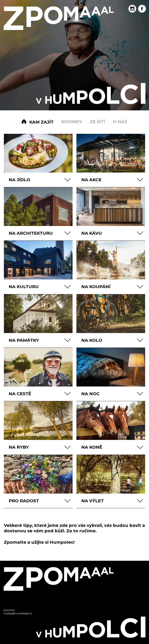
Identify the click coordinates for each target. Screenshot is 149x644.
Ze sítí (97, 122)
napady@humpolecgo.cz (18, 613)
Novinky (72, 122)
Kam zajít (41, 122)
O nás (120, 122)
